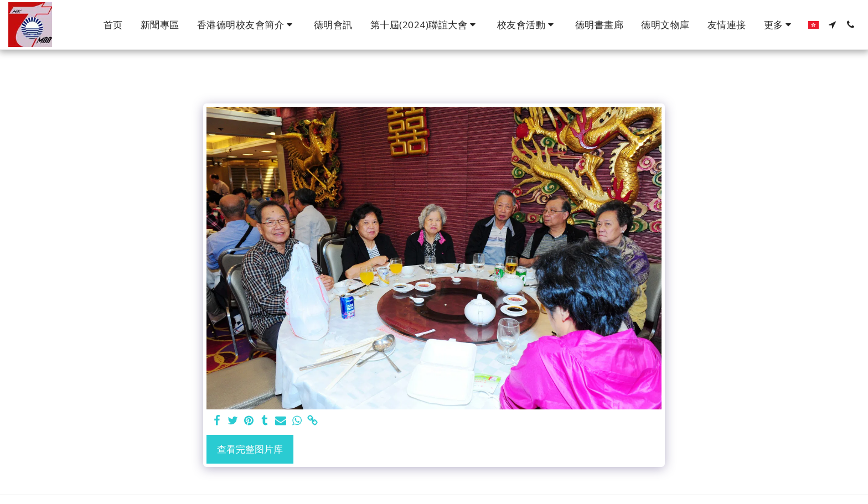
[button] (247, 25)
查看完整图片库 (250, 449)
